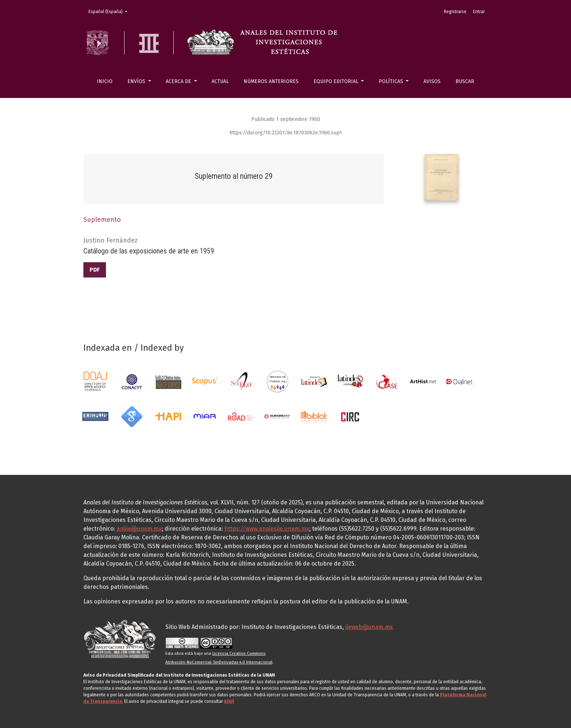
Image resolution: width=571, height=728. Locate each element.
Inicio (105, 81)
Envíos (137, 81)
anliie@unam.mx (139, 529)
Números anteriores (271, 81)
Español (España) (110, 11)
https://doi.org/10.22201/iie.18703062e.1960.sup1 (286, 133)
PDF (95, 270)
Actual (220, 81)
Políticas (392, 81)
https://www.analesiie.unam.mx (267, 529)
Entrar (479, 12)
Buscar (465, 81)
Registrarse (455, 12)
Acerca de (179, 81)
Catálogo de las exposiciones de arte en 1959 (149, 251)
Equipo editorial (337, 81)
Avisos (432, 81)
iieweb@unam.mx (369, 627)
